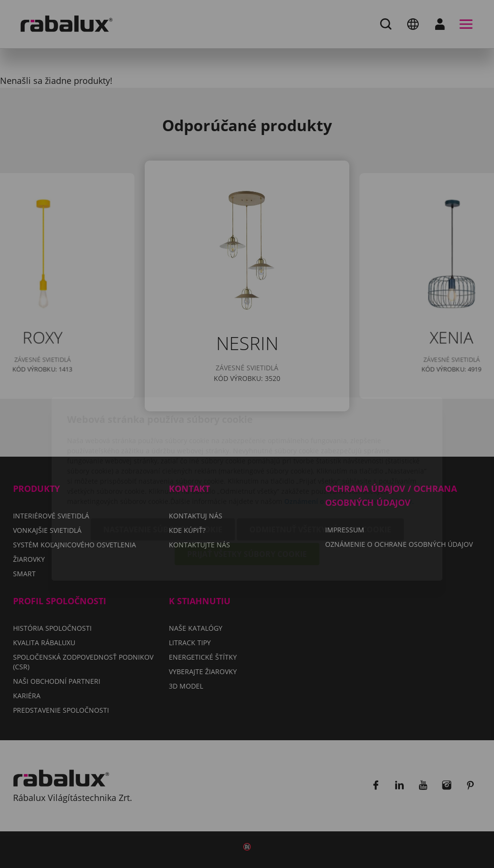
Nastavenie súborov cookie (163, 475)
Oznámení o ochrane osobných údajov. (349, 446)
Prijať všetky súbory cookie (247, 499)
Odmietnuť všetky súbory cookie (320, 475)
